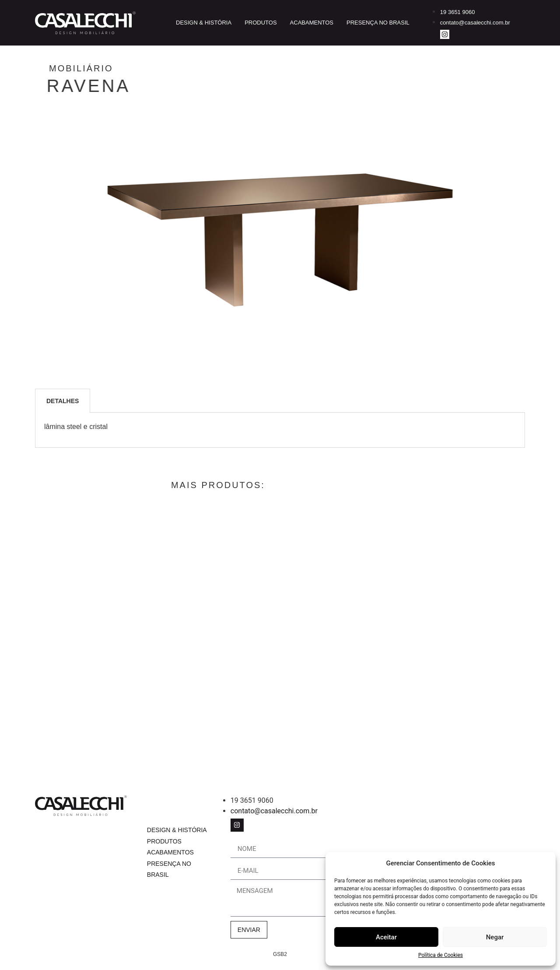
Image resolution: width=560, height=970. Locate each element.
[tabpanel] (280, 430)
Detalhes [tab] (63, 401)
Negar (495, 937)
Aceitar (386, 937)
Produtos (261, 23)
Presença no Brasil (378, 23)
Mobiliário (118, 68)
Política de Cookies (441, 955)
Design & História (204, 23)
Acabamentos (312, 23)
